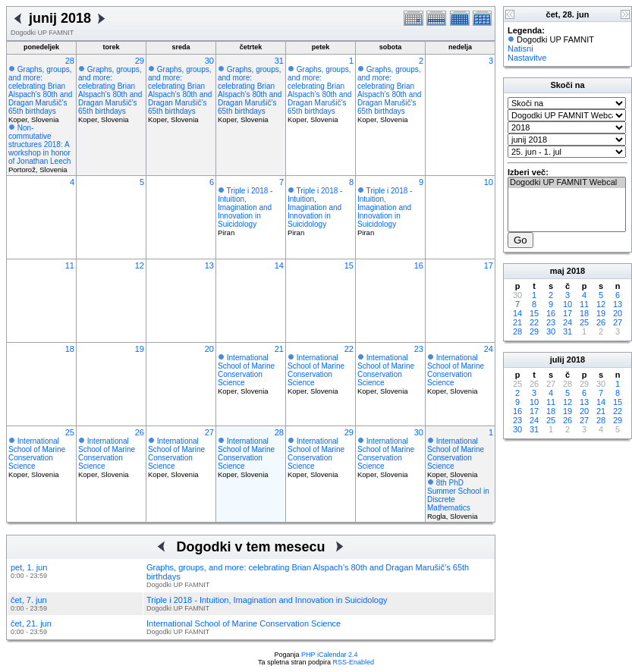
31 (279, 61)
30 (209, 61)
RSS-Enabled (354, 662)
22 (349, 349)
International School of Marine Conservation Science (246, 370)
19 (140, 349)
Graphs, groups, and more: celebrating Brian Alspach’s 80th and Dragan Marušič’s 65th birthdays (40, 90)
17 (489, 265)
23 (419, 349)
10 (489, 182)
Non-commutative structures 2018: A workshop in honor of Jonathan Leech (39, 144)
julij (557, 360)
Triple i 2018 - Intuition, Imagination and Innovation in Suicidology (245, 207)
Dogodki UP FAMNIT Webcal (567, 183)
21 (279, 349)
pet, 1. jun (29, 567)
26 (140, 432)
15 (349, 265)
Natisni (520, 49)
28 (70, 61)
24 (489, 349)
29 (140, 61)
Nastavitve (527, 58)
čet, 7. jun (29, 600)
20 (209, 349)
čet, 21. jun (31, 623)
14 (279, 265)
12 (140, 265)
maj (557, 271)
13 (209, 265)
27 (209, 432)
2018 (576, 271)
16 (419, 265)
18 (70, 349)
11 (70, 265)
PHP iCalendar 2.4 (329, 655)
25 (70, 432)
